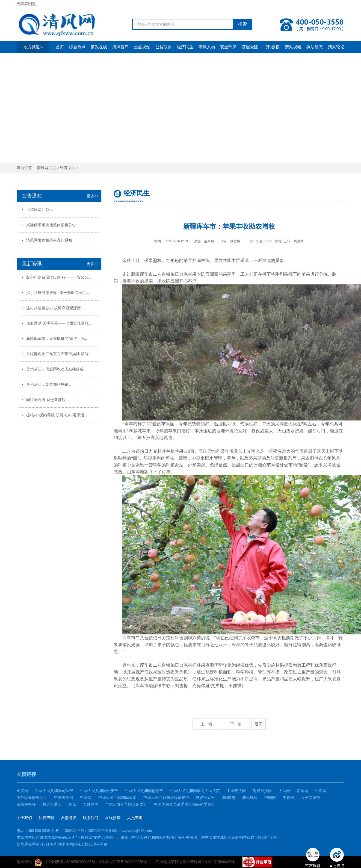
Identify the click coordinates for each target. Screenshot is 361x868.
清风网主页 (46, 168)
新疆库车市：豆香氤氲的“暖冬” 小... (57, 339)
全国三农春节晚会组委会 (126, 804)
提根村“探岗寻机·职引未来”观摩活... (57, 415)
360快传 (229, 798)
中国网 (270, 798)
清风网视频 (26, 804)
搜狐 (72, 804)
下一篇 (236, 724)
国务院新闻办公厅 (32, 798)
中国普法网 (236, 791)
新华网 (303, 791)
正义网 (22, 791)
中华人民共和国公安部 (99, 791)
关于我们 (24, 818)
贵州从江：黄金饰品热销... (49, 385)
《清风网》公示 (40, 210)
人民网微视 (310, 798)
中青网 (288, 798)
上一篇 (206, 724)
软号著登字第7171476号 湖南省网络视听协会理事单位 (62, 844)
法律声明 (46, 818)
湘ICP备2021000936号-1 (130, 862)
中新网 (321, 791)
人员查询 (135, 818)
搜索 (242, 24)
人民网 (284, 791)
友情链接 (69, 818)
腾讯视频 (250, 798)
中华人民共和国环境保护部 (166, 798)
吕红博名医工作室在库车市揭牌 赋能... (59, 354)
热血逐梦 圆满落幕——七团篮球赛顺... (59, 323)
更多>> (93, 196)
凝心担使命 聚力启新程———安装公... (59, 277)
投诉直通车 (52, 804)
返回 (259, 724)
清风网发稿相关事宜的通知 (49, 240)
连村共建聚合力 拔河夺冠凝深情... (55, 308)
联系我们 (91, 818)
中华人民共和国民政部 (117, 798)
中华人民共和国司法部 (54, 791)
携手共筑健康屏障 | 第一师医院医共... (58, 293)
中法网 (86, 798)
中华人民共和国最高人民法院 (195, 791)
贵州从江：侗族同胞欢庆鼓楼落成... (56, 369)
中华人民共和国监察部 (144, 791)
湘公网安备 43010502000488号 (65, 863)
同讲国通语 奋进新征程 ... (48, 400)
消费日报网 (262, 791)
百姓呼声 (91, 804)
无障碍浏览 (26, 4)
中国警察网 (64, 798)
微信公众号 (206, 798)
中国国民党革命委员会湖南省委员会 (185, 804)
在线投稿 (113, 818)
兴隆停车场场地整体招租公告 (51, 225)
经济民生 (67, 168)
